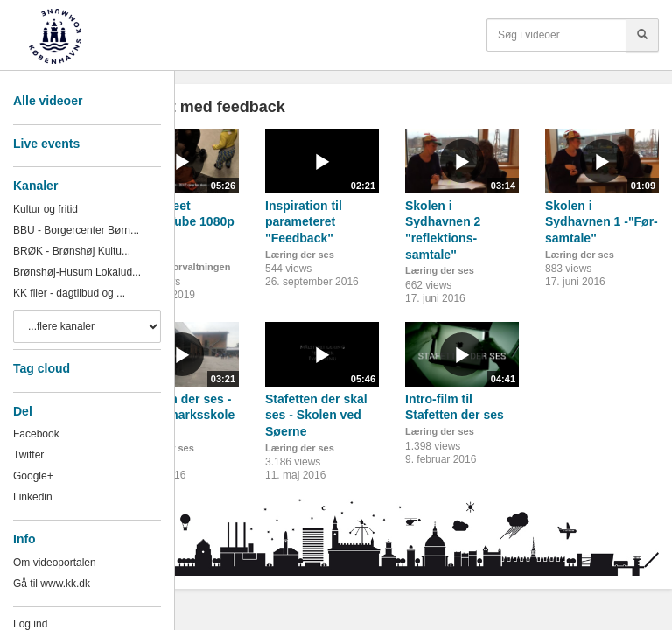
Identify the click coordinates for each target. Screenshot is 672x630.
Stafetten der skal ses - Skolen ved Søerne (316, 415)
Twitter (28, 455)
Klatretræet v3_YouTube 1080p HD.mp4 (180, 222)
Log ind (30, 624)
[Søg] (642, 35)
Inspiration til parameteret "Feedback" (304, 222)
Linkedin (33, 497)
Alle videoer (48, 101)
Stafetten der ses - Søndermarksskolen (180, 415)
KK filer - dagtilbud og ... (69, 293)
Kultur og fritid (45, 209)
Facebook (36, 434)
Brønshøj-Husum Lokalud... (77, 272)
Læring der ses (300, 255)
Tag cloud (42, 368)
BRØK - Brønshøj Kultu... (72, 251)
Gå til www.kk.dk (52, 584)
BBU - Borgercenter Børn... (76, 230)
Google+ (33, 476)
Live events (46, 143)
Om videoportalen (55, 563)
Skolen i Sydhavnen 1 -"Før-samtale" (602, 222)
